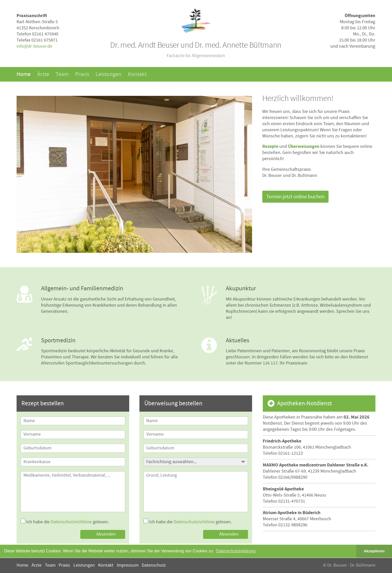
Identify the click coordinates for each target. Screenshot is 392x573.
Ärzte (43, 74)
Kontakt (137, 74)
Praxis (82, 74)
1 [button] (120, 246)
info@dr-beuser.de (34, 46)
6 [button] (149, 246)
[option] (134, 174)
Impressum (128, 565)
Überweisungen (304, 146)
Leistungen (108, 74)
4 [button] (137, 246)
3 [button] (131, 246)
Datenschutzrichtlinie (71, 522)
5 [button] (143, 246)
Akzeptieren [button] (374, 551)
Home (24, 74)
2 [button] (126, 246)
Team (62, 74)
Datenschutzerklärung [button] (236, 551)
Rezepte (270, 146)
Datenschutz (154, 565)
